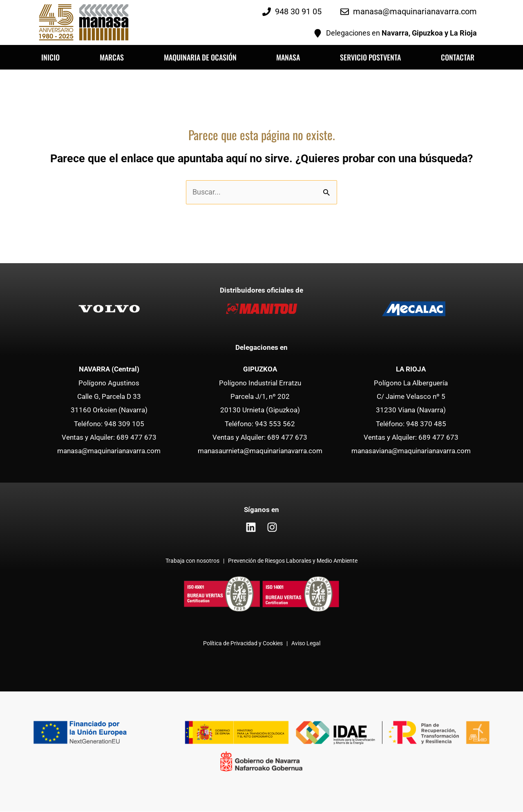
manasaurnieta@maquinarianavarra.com (260, 451)
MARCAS (112, 57)
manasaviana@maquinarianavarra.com (411, 451)
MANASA (288, 57)
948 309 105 (124, 424)
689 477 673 (136, 438)
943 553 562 (275, 424)
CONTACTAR (458, 57)
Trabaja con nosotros (193, 561)
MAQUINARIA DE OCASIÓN (200, 57)
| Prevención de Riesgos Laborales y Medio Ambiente (289, 561)
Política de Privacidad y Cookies (243, 644)
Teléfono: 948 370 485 (411, 424)
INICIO (50, 57)
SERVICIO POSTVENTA (370, 57)
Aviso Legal (306, 644)
